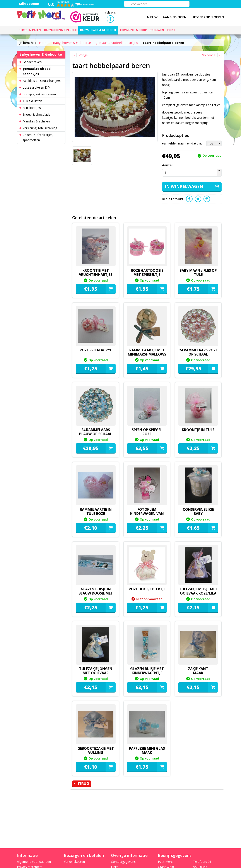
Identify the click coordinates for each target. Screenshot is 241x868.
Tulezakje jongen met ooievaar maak (96, 672)
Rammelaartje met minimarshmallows (147, 352)
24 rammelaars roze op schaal (198, 352)
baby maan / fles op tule (198, 272)
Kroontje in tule (198, 429)
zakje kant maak (198, 670)
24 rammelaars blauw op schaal (96, 431)
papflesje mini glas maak (147, 750)
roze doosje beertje (147, 589)
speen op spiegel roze (147, 431)
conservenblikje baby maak (198, 513)
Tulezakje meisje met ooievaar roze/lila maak (198, 593)
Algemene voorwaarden (34, 862)
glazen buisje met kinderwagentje (147, 670)
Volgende (209, 55)
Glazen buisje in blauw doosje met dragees (96, 593)
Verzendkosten (74, 862)
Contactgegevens (123, 862)
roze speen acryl (96, 350)
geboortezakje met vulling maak (96, 752)
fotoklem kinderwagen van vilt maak (147, 515)
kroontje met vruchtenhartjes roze (96, 274)
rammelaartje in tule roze (96, 511)
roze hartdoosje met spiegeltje (147, 272)
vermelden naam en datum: (182, 143)
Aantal (167, 165)
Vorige (83, 55)
